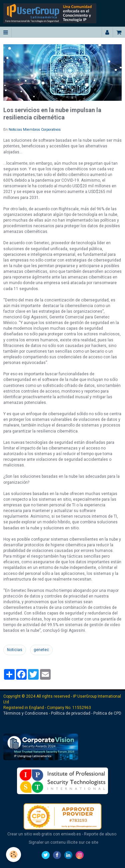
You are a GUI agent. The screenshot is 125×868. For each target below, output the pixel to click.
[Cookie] (13, 855)
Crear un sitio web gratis (30, 834)
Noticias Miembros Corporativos (35, 130)
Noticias (15, 650)
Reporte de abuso (100, 834)
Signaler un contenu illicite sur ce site (63, 842)
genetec (41, 650)
